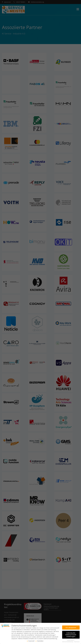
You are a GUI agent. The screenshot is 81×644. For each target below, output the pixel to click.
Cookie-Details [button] (70, 640)
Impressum (77, 641)
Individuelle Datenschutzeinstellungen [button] (71, 634)
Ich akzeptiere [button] (71, 627)
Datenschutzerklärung (68, 641)
